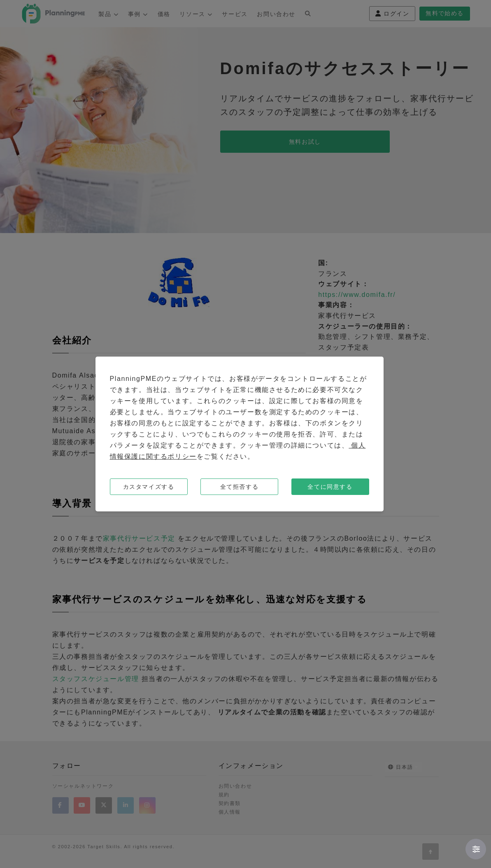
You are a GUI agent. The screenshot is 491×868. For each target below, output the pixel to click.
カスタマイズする (149, 487)
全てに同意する (330, 487)
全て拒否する (240, 487)
